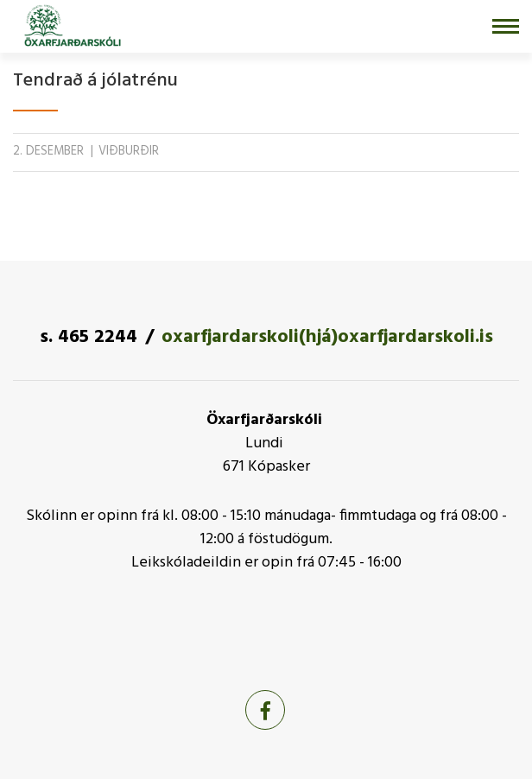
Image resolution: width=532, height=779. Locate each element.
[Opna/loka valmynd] (506, 26)
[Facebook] (265, 710)
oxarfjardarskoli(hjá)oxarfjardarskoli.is (327, 337)
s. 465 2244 (89, 337)
